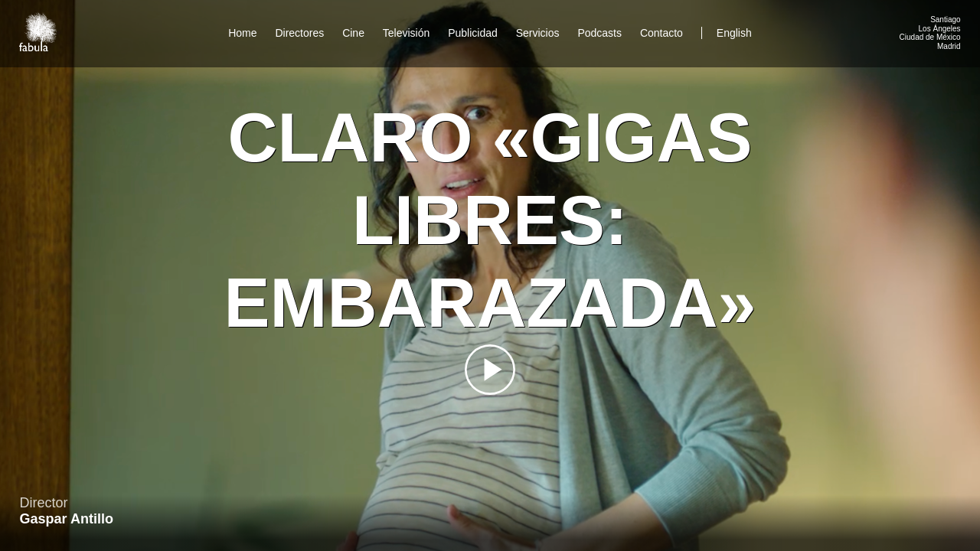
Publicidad (473, 33)
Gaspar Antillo (67, 519)
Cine (353, 33)
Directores (299, 33)
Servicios (538, 33)
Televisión (406, 33)
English (734, 33)
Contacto (661, 33)
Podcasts (599, 33)
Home (242, 33)
